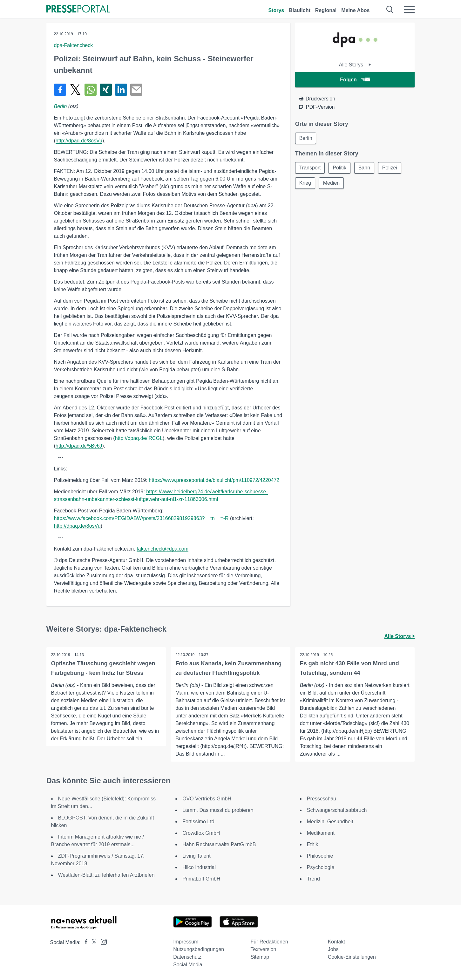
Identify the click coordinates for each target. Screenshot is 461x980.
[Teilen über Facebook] (60, 90)
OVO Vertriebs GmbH (207, 799)
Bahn (364, 168)
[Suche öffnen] (390, 10)
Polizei (390, 168)
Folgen (355, 80)
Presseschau (322, 799)
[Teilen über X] (75, 90)
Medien (331, 183)
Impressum (186, 942)
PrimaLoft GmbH (201, 879)
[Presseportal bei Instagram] (102, 941)
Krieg (305, 183)
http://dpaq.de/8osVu (79, 141)
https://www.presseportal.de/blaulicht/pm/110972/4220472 (214, 480)
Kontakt (336, 942)
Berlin (61, 106)
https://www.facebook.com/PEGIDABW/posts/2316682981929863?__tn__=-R (141, 518)
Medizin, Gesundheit (330, 822)
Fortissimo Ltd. (199, 822)
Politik (340, 168)
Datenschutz (187, 957)
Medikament (321, 833)
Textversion (263, 949)
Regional (326, 10)
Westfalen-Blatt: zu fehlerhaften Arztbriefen (106, 875)
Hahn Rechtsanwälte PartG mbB (219, 844)
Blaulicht (300, 10)
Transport (310, 168)
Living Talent (197, 856)
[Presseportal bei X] (92, 942)
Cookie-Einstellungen (352, 957)
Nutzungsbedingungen (199, 949)
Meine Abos (355, 10)
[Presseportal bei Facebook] (84, 942)
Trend (313, 879)
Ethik (313, 844)
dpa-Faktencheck (74, 45)
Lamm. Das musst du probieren (218, 810)
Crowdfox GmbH (201, 833)
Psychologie (321, 867)
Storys (276, 10)
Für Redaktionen (269, 942)
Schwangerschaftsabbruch (337, 810)
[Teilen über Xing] (106, 90)
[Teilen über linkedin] (121, 90)
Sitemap (260, 957)
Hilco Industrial (199, 867)
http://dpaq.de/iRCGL (139, 438)
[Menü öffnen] (409, 10)
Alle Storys (355, 65)
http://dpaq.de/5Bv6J (79, 446)
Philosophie (320, 856)
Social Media (188, 965)
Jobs (333, 949)
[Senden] (136, 90)
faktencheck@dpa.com (163, 549)
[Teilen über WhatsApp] (91, 90)
